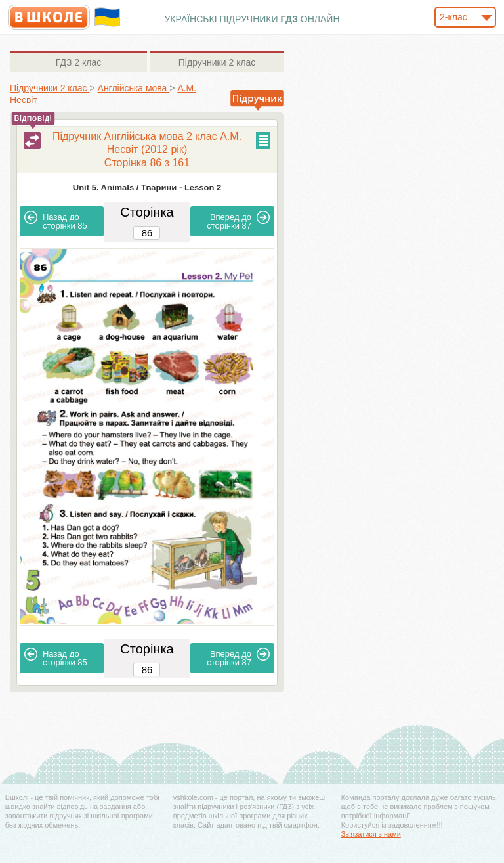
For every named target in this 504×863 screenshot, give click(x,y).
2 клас (78, 62)
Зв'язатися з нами (371, 834)
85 (56, 221)
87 (238, 221)
